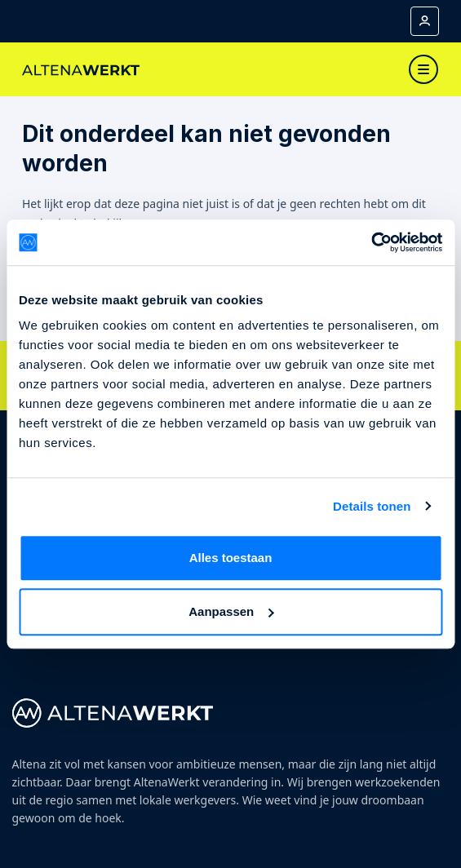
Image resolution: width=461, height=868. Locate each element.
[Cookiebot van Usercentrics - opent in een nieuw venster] (371, 242)
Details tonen (372, 506)
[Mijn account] (425, 21)
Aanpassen (231, 611)
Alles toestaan (231, 558)
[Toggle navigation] (423, 69)
